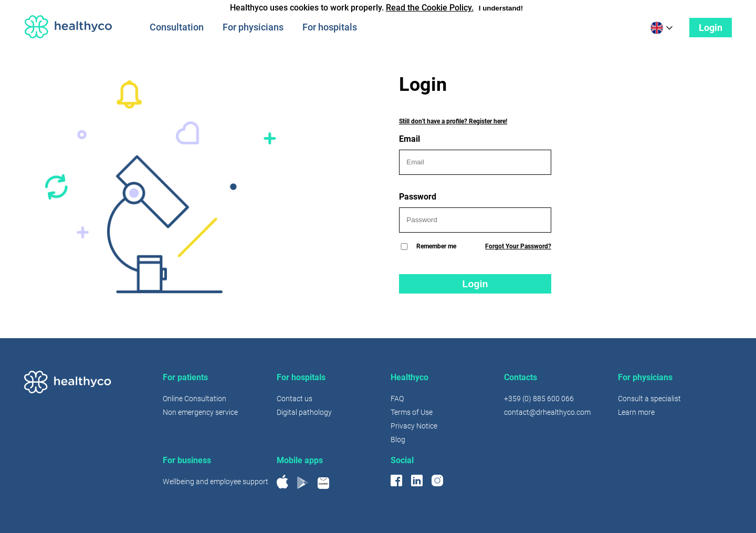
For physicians (253, 27)
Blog (398, 440)
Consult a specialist (649, 399)
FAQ (397, 399)
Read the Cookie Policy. (430, 8)
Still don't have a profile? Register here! (453, 121)
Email (475, 154)
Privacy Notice (414, 426)
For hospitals (330, 27)
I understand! (501, 8)
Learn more (636, 412)
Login (711, 28)
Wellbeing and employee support (216, 482)
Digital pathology (304, 412)
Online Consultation (195, 399)
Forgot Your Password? (518, 246)
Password (475, 212)
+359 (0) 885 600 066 (539, 399)
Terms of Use (412, 412)
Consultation (177, 27)
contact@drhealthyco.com (547, 412)
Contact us (295, 399)
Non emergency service (200, 412)
